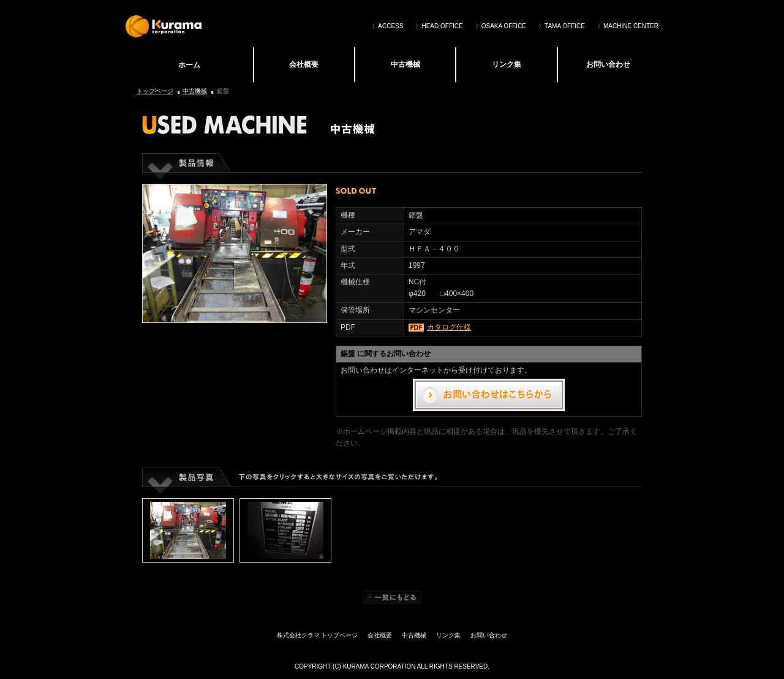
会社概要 (304, 64)
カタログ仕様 (449, 327)
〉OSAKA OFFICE (501, 26)
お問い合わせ (608, 64)
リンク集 (507, 64)
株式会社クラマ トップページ (189, 64)
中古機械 (405, 64)
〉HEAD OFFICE (439, 26)
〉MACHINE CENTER (628, 26)
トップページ (155, 91)
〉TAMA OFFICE (562, 26)
